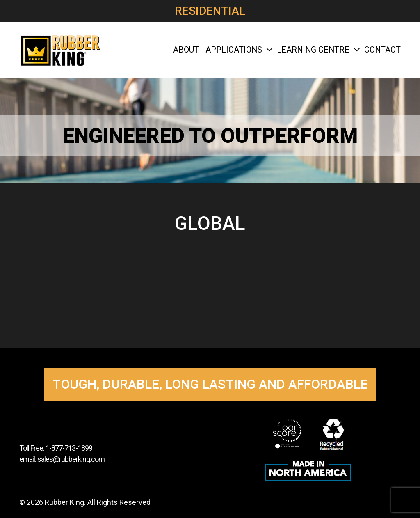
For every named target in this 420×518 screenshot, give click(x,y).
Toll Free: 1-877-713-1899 (56, 448)
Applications (238, 50)
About (186, 50)
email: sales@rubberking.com (62, 459)
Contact (382, 50)
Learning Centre (317, 50)
